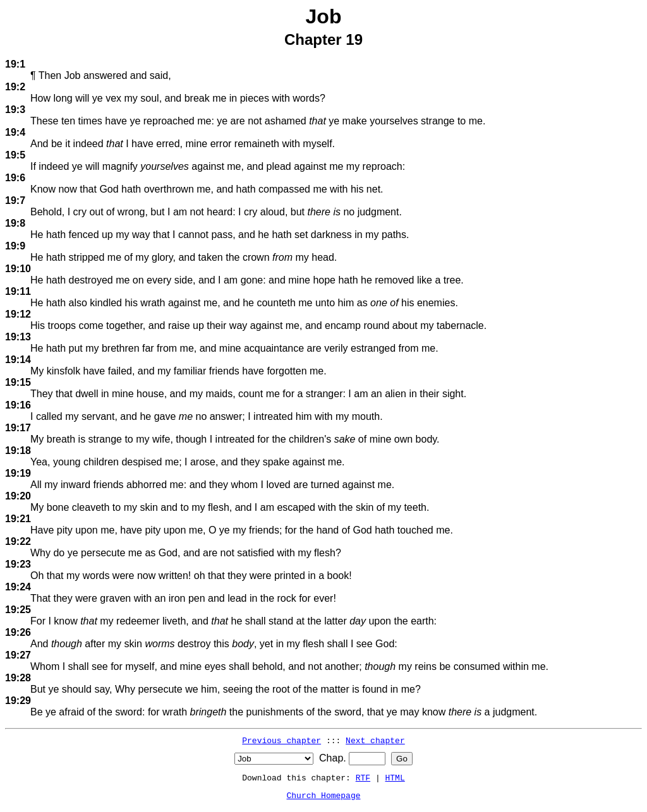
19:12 (18, 314)
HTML (395, 777)
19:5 (15, 155)
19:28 (18, 678)
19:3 (15, 110)
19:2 (15, 87)
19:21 (18, 519)
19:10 (18, 269)
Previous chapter (281, 740)
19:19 (18, 473)
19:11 (18, 291)
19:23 (18, 564)
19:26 (18, 632)
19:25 (18, 610)
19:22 (18, 541)
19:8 (15, 223)
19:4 (15, 132)
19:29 (18, 701)
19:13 (18, 337)
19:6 (15, 178)
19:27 (18, 655)
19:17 (18, 428)
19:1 (15, 64)
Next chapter (375, 740)
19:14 (18, 360)
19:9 (15, 246)
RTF (363, 777)
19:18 (18, 451)
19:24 (18, 587)
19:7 (15, 200)
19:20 (18, 496)
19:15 (18, 382)
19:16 (18, 405)
